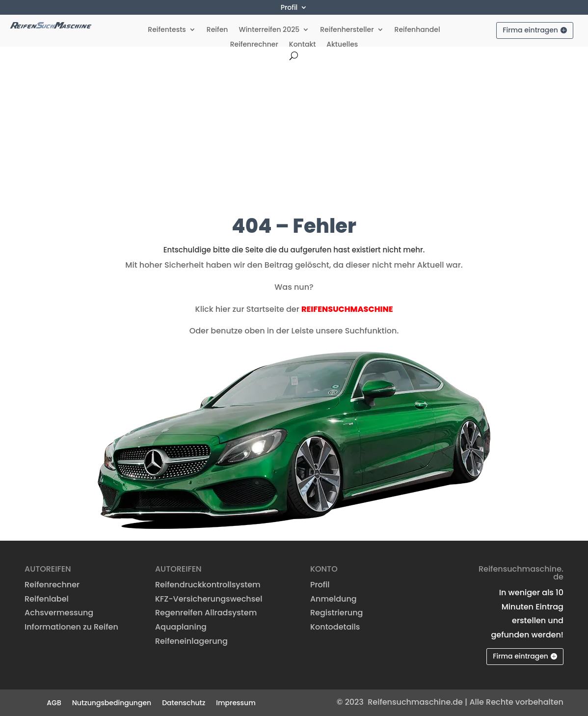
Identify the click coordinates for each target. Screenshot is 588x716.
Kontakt (303, 45)
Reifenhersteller (347, 30)
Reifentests (167, 30)
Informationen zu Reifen (71, 627)
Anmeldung (334, 599)
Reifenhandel (417, 30)
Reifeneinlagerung (191, 641)
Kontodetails (335, 627)
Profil (289, 8)
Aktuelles (342, 45)
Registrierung (337, 613)
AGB (54, 702)
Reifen (217, 30)
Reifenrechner (254, 45)
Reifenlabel (47, 599)
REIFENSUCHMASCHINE (347, 309)
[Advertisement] (294, 134)
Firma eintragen (530, 30)
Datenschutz (184, 702)
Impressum (236, 702)
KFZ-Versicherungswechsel (209, 599)
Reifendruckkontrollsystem (208, 585)
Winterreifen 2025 (269, 30)
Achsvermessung (59, 613)
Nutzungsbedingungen (112, 702)
